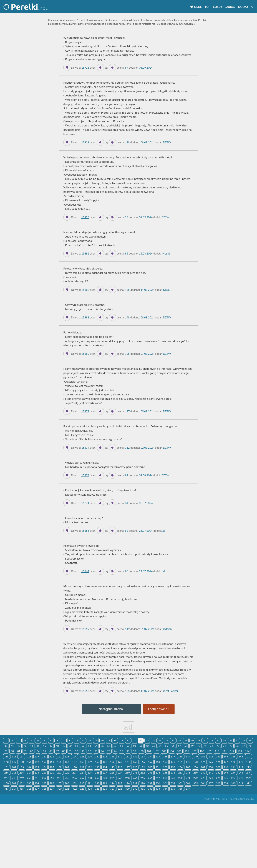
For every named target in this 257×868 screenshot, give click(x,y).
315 (22, 789)
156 (67, 762)
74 (224, 746)
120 (44, 756)
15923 (85, 68)
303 (180, 783)
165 (135, 762)
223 (74, 773)
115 (6, 756)
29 (186, 740)
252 (44, 778)
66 (173, 746)
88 (64, 751)
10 (64, 740)
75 (231, 746)
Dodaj (243, 7)
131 (127, 756)
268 (165, 778)
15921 (85, 142)
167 (150, 762)
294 (112, 783)
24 (154, 740)
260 (105, 778)
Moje (196, 7)
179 (241, 762)
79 (6, 751)
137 (173, 756)
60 (134, 746)
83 (32, 751)
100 (141, 751)
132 (135, 756)
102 (157, 751)
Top (208, 7)
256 (74, 778)
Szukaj (230, 7)
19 (122, 740)
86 (51, 751)
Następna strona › (112, 709)
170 (173, 762)
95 (109, 751)
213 (248, 767)
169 (165, 762)
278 (241, 778)
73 (218, 746)
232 (143, 773)
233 (150, 773)
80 (12, 751)
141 (203, 756)
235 (165, 773)
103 (164, 751)
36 (231, 740)
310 (233, 783)
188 (59, 767)
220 (52, 773)
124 (74, 756)
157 (74, 762)
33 (211, 740)
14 (89, 740)
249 (22, 778)
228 (112, 773)
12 (77, 740)
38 (244, 740)
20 (128, 740)
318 (44, 789)
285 (44, 783)
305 (195, 783)
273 (203, 778)
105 (179, 751)
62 (147, 746)
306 (203, 783)
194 (105, 767)
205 (188, 767)
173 (195, 762)
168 (158, 762)
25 (160, 740)
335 (173, 789)
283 (29, 783)
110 (217, 751)
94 (102, 751)
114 (247, 751)
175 (211, 762)
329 (127, 789)
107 (194, 751)
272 (195, 778)
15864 (85, 571)
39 (250, 740)
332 (150, 789)
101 (149, 751)
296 (127, 783)
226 (97, 773)
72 (211, 746)
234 (158, 773)
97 (122, 751)
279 (248, 778)
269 (173, 778)
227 (105, 773)
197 (127, 767)
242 (218, 773)
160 (97, 762)
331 (143, 789)
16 (102, 740)
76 (237, 746)
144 (226, 756)
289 (74, 783)
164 (127, 762)
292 (97, 783)
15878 (85, 411)
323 (82, 789)
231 (135, 773)
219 (44, 773)
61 (141, 746)
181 (6, 767)
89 (70, 751)
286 (52, 783)
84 (38, 751)
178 (233, 762)
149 (14, 762)
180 (248, 762)
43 (25, 746)
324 (90, 789)
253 (52, 778)
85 (44, 751)
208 (211, 767)
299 (150, 783)
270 (180, 778)
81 (19, 751)
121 (52, 756)
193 (97, 767)
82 (25, 751)
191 (82, 767)
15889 (85, 290)
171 (180, 762)
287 (59, 783)
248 (14, 778)
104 (172, 751)
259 (97, 778)
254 (59, 778)
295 (120, 783)
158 (82, 762)
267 (158, 778)
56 (109, 746)
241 (211, 773)
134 (150, 756)
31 (199, 740)
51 (77, 746)
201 (158, 767)
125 (82, 756)
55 (102, 746)
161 (105, 762)
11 (70, 740)
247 (6, 778)
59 (128, 746)
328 (120, 789)
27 (173, 740)
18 (115, 740)
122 (59, 756)
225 (90, 773)
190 (74, 767)
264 (135, 778)
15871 (85, 503)
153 (44, 762)
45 (38, 746)
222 (67, 773)
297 (135, 783)
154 (52, 762)
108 (202, 751)
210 (226, 767)
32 (205, 740)
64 (160, 746)
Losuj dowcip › (159, 709)
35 (224, 740)
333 (158, 789)
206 (195, 767)
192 (90, 767)
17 (109, 740)
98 (128, 751)
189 (67, 767)
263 (127, 778)
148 (6, 762)
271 (188, 778)
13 (83, 740)
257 (82, 778)
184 (29, 767)
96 (115, 751)
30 (192, 740)
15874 (85, 448)
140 (195, 756)
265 (143, 778)
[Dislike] (113, 67)
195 (112, 767)
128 (105, 756)
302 (173, 783)
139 (188, 756)
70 (199, 746)
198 (135, 767)
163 (120, 762)
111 (225, 751)
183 (22, 767)
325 (97, 789)
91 (83, 751)
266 (150, 778)
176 (218, 762)
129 (112, 756)
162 (112, 762)
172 (188, 762)
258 (90, 778)
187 (52, 767)
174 (203, 762)
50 (70, 746)
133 (143, 756)
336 (180, 789)
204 (180, 767)
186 (44, 767)
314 (14, 789)
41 (12, 746)
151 (29, 762)
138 (180, 756)
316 (29, 789)
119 (37, 756)
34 (218, 740)
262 (120, 778)
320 (59, 789)
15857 (85, 691)
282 (22, 783)
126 (90, 756)
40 (6, 746)
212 (241, 767)
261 (112, 778)
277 (233, 778)
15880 (85, 354)
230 (127, 773)
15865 (85, 531)
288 (67, 783)
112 (232, 751)
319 (52, 789)
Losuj (218, 7)
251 (37, 778)
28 (179, 740)
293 (105, 783)
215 (14, 773)
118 (29, 756)
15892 (85, 253)
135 (158, 756)
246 (248, 773)
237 (180, 773)
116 (14, 756)
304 (188, 783)
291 (90, 783)
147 (248, 756)
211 (233, 767)
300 (158, 783)
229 (120, 773)
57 (115, 746)
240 (203, 773)
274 (211, 778)
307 (211, 783)
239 (195, 773)
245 (241, 773)
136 (165, 756)
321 (67, 789)
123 (67, 756)
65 (167, 746)
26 (167, 740)
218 (37, 773)
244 (233, 773)
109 (209, 751)
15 (96, 740)
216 (22, 773)
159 (90, 762)
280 (6, 783)
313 (6, 789)
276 (226, 778)
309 (226, 783)
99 (134, 751)
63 (154, 746)
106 (187, 751)
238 (188, 773)
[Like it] (100, 67)
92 (89, 751)
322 (74, 789)
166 (143, 762)
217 (29, 773)
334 (165, 789)
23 (147, 740)
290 (82, 783)
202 (165, 767)
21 (134, 740)
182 (14, 767)
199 (143, 767)
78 (250, 746)
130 (120, 756)
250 (29, 778)
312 (248, 783)
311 (241, 783)
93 (96, 751)
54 (96, 746)
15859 (85, 629)
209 (218, 767)
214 (6, 773)
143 (218, 756)
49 (64, 746)
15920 (85, 217)
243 (226, 773)
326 (105, 789)
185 (37, 767)
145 (233, 756)
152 (37, 762)
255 (67, 778)
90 (77, 751)
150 (22, 762)
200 (150, 767)
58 (122, 746)
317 (37, 789)
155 (59, 762)
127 (97, 756)
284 (37, 783)
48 (57, 746)
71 (205, 746)
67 (179, 746)
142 (211, 756)
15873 (85, 475)
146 (241, 756)
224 (82, 773)
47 (51, 746)
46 (44, 746)
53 (89, 746)
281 (14, 783)
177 (226, 762)
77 (244, 746)
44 (32, 746)
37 (237, 740)
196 (120, 767)
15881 (85, 317)
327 (112, 789)
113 (240, 751)
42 (19, 746)
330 (135, 789)
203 (173, 767)
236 (173, 773)
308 (218, 783)
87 (57, 751)
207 (203, 767)
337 (188, 789)
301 (165, 783)
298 (143, 783)
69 (192, 746)
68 (186, 746)
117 (22, 756)
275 (218, 778)
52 (83, 746)
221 (59, 773)
